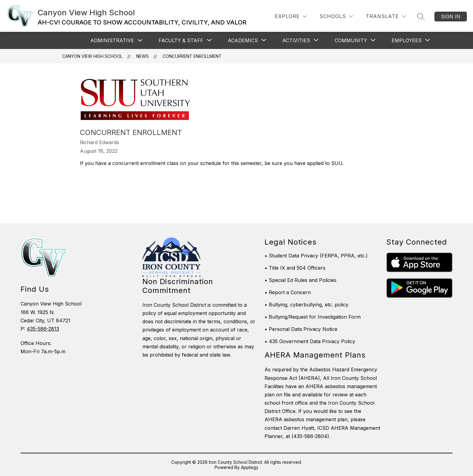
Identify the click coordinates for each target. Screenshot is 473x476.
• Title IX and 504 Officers (295, 268)
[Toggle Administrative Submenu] (140, 41)
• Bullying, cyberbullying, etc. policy (306, 305)
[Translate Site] (386, 16)
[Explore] (291, 16)
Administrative (112, 40)
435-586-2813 (43, 329)
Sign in (451, 17)
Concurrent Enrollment (192, 56)
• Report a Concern (288, 292)
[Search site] (421, 17)
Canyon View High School (92, 56)
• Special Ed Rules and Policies (300, 280)
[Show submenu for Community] (351, 40)
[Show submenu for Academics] (243, 40)
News (143, 56)
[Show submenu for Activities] (296, 40)
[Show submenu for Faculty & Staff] (181, 40)
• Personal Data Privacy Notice (301, 329)
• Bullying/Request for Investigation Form (313, 317)
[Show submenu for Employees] (407, 40)
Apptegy (250, 467)
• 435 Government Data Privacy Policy (310, 341)
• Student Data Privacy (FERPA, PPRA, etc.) (316, 256)
